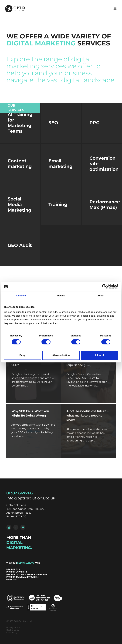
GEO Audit (12, 579)
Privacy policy (13, 627)
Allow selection (61, 355)
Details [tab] (61, 296)
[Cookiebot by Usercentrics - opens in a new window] (104, 286)
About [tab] (101, 296)
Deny (22, 355)
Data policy (12, 632)
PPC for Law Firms (17, 572)
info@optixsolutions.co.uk (31, 498)
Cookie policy (13, 630)
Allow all (100, 355)
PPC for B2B (13, 569)
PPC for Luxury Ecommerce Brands (27, 574)
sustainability (26, 563)
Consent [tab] (21, 296)
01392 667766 (19, 493)
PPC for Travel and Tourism (22, 577)
